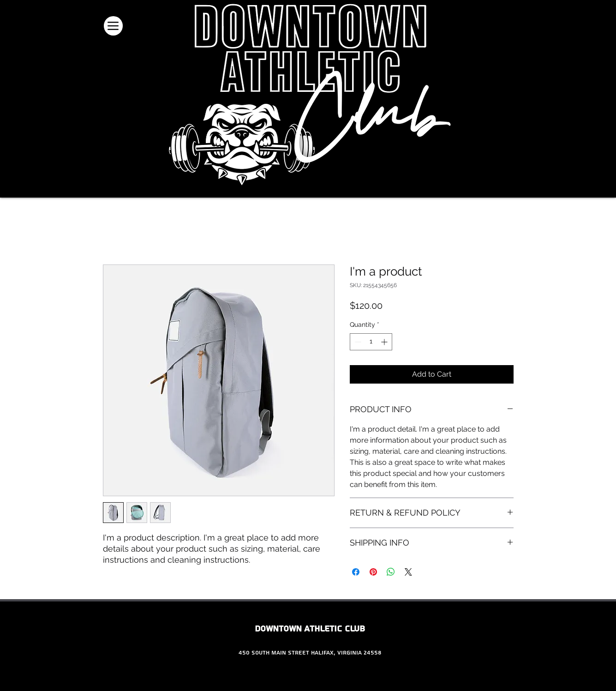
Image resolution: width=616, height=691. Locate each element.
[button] (527, 30)
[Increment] (385, 342)
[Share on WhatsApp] (391, 572)
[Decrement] (357, 342)
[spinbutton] (371, 342)
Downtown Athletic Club (310, 629)
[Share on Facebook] (356, 572)
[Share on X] (408, 572)
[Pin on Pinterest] (373, 572)
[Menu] (113, 26)
